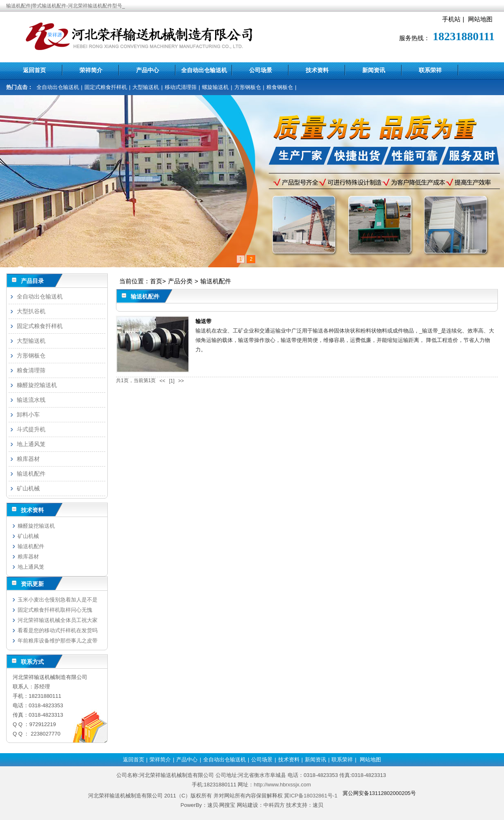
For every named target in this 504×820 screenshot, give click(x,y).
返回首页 (34, 70)
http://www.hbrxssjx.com (282, 785)
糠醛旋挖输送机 (37, 385)
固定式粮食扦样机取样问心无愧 (55, 610)
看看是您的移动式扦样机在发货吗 (58, 630)
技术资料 (317, 70)
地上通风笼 (31, 444)
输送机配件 (216, 281)
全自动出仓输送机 (204, 70)
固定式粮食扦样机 (106, 87)
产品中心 (148, 70)
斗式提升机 (31, 429)
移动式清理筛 (181, 87)
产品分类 (180, 281)
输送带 (203, 321)
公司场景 (261, 70)
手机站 (451, 19)
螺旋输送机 (215, 87)
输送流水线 (31, 400)
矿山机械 (28, 488)
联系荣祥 (430, 70)
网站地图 (480, 19)
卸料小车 (28, 415)
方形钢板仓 (248, 87)
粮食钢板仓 (280, 87)
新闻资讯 (374, 70)
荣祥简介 (91, 70)
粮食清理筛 (31, 370)
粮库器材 (28, 459)
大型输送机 (146, 87)
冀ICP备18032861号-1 (311, 796)
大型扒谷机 (31, 311)
